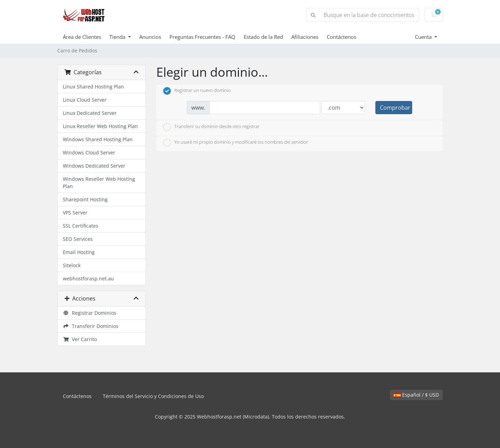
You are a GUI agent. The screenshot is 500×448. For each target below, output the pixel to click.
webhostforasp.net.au (88, 278)
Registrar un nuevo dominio (197, 91)
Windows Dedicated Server (94, 166)
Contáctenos (341, 37)
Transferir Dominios (91, 326)
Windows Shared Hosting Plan (98, 139)
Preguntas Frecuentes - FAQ (202, 37)
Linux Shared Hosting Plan (93, 87)
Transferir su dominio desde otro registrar (211, 127)
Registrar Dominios (90, 313)
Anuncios (150, 37)
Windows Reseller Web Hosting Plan (99, 183)
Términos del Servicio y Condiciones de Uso (153, 396)
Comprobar (395, 108)
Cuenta (424, 37)
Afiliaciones (305, 37)
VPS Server (75, 213)
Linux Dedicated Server (90, 113)
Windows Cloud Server (89, 153)
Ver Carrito (80, 339)
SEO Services (78, 239)
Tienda (118, 37)
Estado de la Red (263, 37)
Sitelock (72, 265)
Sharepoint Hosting (85, 199)
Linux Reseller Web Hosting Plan (100, 126)
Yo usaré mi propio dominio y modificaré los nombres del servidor (236, 143)
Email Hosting (79, 252)
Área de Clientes (82, 37)
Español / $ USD (416, 395)
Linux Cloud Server (85, 100)
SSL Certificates (81, 226)
